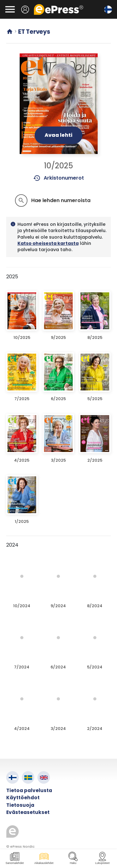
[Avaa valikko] (10, 9)
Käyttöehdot (23, 798)
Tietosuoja (20, 805)
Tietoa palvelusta (29, 790)
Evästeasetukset (28, 812)
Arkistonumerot (58, 178)
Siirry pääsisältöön (3, 3)
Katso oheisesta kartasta (48, 243)
